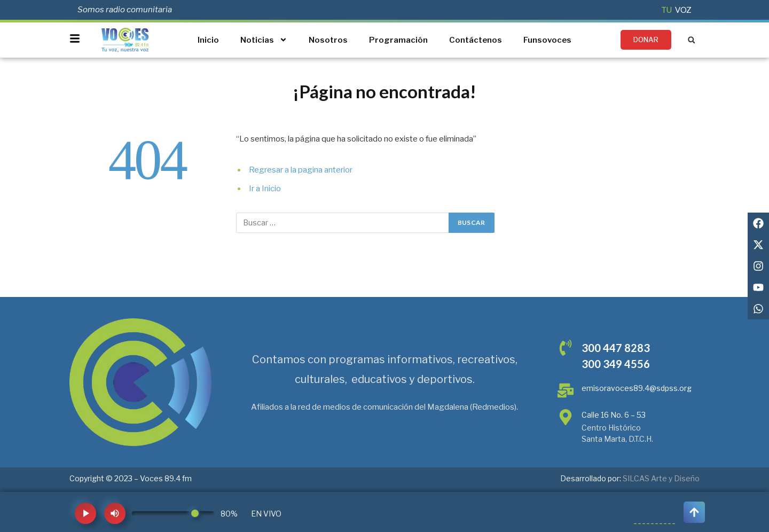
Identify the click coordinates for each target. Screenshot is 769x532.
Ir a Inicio (265, 189)
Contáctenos (476, 40)
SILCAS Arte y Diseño (661, 478)
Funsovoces (547, 40)
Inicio (208, 40)
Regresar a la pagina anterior (301, 170)
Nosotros (328, 40)
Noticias (264, 40)
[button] (691, 40)
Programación (398, 40)
